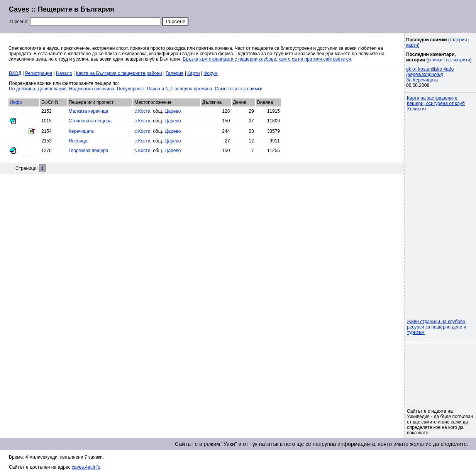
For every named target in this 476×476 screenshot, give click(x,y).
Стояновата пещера (90, 121)
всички (435, 60)
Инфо (16, 102)
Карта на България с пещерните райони (119, 73)
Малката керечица (89, 111)
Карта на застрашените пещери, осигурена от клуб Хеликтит (436, 103)
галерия (458, 40)
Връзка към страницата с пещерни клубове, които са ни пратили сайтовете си (267, 59)
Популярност (131, 89)
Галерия (174, 73)
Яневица (78, 141)
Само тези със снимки (238, 89)
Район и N (158, 89)
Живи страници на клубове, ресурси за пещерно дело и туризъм (437, 327)
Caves (19, 9)
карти (412, 45)
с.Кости (142, 111)
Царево (173, 111)
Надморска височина (92, 89)
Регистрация (39, 73)
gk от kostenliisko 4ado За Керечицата (430, 75)
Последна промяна (192, 89)
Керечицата (81, 131)
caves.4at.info (86, 467)
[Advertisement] (373, 15)
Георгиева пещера (89, 151)
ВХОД (15, 73)
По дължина (22, 89)
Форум (210, 73)
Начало (64, 73)
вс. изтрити (458, 60)
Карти (193, 73)
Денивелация (52, 89)
